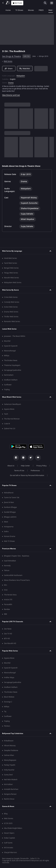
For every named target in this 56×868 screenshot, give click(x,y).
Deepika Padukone (11, 750)
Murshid (7, 341)
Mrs (6, 585)
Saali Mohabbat (10, 561)
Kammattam (9, 375)
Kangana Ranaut (10, 794)
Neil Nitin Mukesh (11, 780)
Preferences (35, 471)
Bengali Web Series (11, 268)
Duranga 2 (8, 702)
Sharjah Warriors (10, 852)
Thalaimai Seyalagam (12, 365)
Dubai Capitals (10, 838)
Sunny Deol (8, 775)
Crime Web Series (11, 297)
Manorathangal (10, 351)
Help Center (25, 466)
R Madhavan (9, 741)
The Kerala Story (10, 595)
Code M (7, 424)
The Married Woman (12, 419)
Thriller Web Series (11, 317)
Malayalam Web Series (13, 283)
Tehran (7, 570)
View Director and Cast (11, 95)
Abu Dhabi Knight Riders (13, 828)
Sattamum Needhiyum (13, 404)
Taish (6, 414)
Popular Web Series (10, 651)
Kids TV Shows (9, 541)
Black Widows (9, 697)
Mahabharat (9, 493)
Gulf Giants (8, 843)
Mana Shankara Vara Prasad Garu (17, 580)
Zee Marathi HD (10, 643)
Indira (6, 532)
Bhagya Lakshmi (10, 517)
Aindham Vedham (11, 380)
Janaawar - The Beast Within (15, 336)
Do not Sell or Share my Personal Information (27, 475)
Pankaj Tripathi (10, 765)
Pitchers (7, 726)
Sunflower (8, 385)
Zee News (8, 629)
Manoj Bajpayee (10, 760)
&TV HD (7, 639)
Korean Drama (10, 536)
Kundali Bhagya (10, 512)
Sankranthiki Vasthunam (13, 575)
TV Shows (16, 10)
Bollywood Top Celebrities (13, 733)
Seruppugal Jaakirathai (13, 370)
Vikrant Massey (10, 746)
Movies (28, 10)
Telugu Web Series (11, 273)
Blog (6, 814)
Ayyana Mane (9, 409)
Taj (5, 711)
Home (5, 10)
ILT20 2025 (8, 823)
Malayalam (21, 76)
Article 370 (8, 600)
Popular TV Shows (9, 485)
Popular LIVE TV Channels (13, 622)
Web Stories (9, 819)
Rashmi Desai (9, 799)
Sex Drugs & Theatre (11, 56)
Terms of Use (19, 471)
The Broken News (11, 360)
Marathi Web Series (11, 278)
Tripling (7, 390)
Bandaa (7, 609)
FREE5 (38, 10)
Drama (11, 83)
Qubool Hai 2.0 (10, 429)
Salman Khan (9, 755)
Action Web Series (11, 307)
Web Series (50, 10)
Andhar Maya (9, 678)
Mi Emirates (9, 848)
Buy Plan (17, 3)
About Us (11, 466)
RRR (5, 614)
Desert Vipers (9, 833)
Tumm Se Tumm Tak (12, 498)
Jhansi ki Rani (9, 502)
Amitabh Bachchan (11, 789)
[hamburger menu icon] (52, 3)
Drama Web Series (11, 312)
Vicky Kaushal (9, 770)
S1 (4, 51)
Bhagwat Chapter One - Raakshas (17, 556)
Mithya (7, 356)
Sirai (6, 590)
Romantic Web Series (12, 322)
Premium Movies (9, 549)
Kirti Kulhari (8, 784)
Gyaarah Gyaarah (11, 346)
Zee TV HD (8, 634)
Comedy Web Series (12, 302)
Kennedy (7, 566)
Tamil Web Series (11, 263)
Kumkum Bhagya (10, 507)
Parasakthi (8, 604)
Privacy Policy (41, 466)
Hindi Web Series (10, 258)
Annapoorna (9, 527)
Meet (6, 522)
